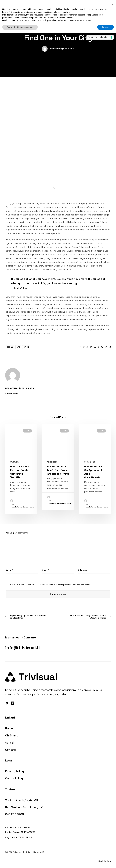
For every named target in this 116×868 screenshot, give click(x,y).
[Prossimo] (90, 617)
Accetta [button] (105, 27)
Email (45, 570)
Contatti (11, 750)
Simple (26, 347)
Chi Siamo (12, 735)
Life (18, 347)
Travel (27, 431)
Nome (9, 570)
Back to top (105, 861)
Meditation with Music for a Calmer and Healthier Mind (58, 470)
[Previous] (26, 617)
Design (10, 347)
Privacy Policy (14, 771)
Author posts (12, 394)
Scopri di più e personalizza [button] (20, 27)
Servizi (9, 743)
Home (9, 728)
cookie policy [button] (63, 12)
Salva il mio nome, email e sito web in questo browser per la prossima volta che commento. (51, 585)
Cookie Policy (14, 778)
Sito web (83, 570)
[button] (54, 188)
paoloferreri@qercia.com (62, 48)
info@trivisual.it (23, 648)
